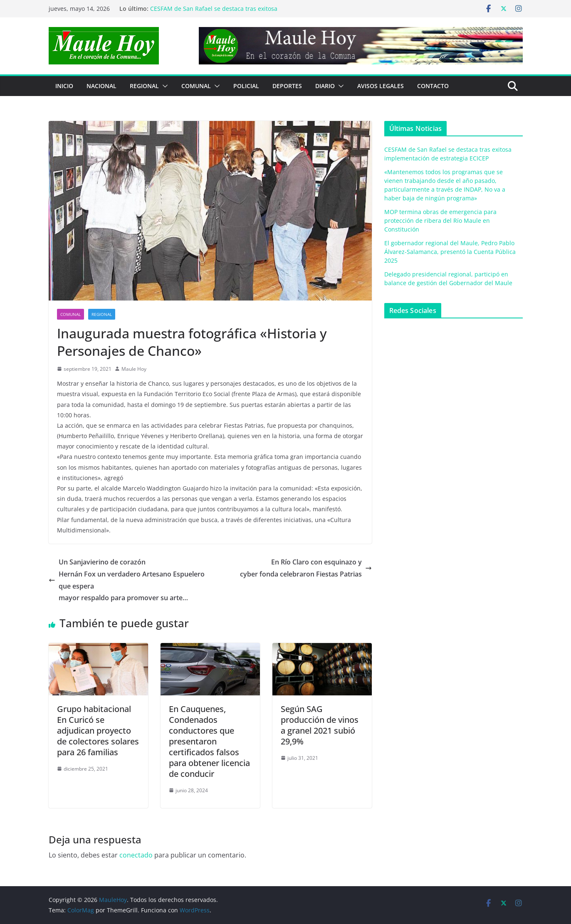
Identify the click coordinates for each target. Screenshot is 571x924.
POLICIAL (246, 86)
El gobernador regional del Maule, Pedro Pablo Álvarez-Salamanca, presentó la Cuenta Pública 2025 (450, 252)
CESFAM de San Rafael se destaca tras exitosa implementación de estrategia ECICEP (214, 13)
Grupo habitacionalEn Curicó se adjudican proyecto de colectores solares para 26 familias (98, 731)
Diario (325, 86)
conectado (136, 855)
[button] (163, 86)
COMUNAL (196, 86)
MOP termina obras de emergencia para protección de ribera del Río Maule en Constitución (440, 221)
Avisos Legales (381, 86)
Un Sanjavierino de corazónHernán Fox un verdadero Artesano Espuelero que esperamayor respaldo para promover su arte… (127, 580)
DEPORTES (287, 86)
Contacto (433, 86)
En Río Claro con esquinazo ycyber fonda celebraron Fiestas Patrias (306, 568)
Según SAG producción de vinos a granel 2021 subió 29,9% (320, 725)
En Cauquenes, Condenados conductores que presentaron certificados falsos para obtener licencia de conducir (209, 741)
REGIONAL (144, 86)
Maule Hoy (134, 369)
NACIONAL (101, 86)
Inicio (64, 86)
